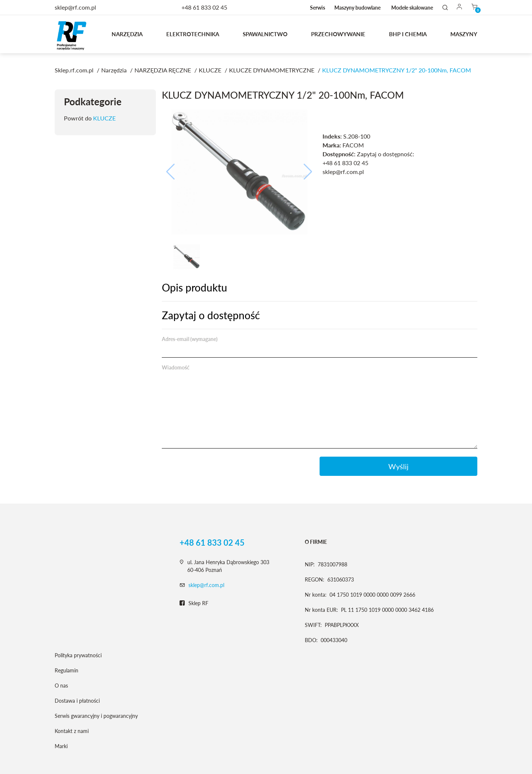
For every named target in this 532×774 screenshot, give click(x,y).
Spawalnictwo (265, 34)
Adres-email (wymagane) (190, 339)
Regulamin (66, 670)
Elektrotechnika (193, 34)
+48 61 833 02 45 (204, 7)
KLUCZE (104, 118)
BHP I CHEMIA (408, 34)
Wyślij (398, 466)
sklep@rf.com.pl (206, 585)
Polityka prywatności (78, 655)
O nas (61, 686)
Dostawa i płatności (77, 701)
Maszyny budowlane (357, 8)
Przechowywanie (338, 34)
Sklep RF (194, 603)
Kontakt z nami (72, 731)
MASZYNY (464, 34)
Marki (61, 746)
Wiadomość (176, 367)
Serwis (318, 8)
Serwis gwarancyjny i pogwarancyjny (96, 716)
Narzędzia (127, 34)
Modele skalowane (412, 8)
